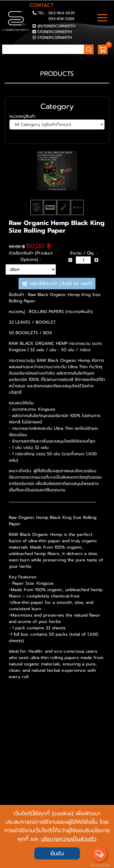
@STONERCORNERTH (56, 26)
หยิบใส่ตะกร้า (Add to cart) (57, 299)
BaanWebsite (100, 865)
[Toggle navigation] (102, 19)
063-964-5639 (62, 13)
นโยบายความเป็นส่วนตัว (69, 839)
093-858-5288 (61, 19)
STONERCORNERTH (55, 32)
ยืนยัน (57, 853)
